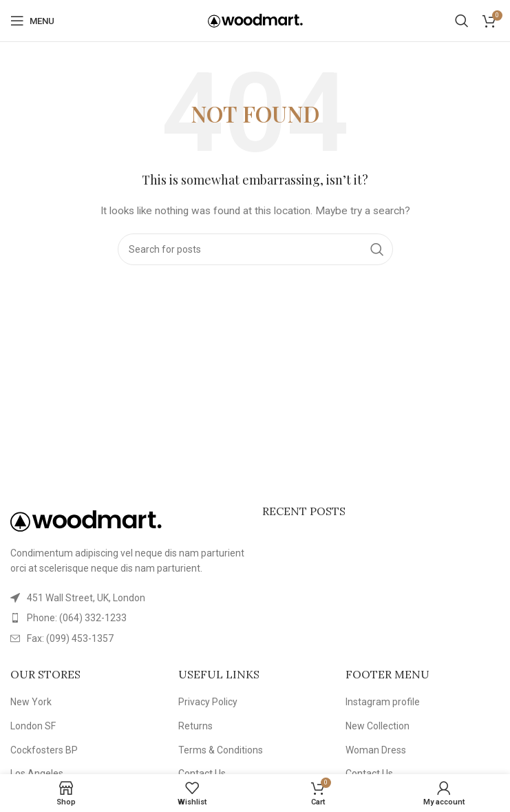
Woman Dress (376, 750)
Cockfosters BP (44, 750)
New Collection (378, 726)
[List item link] (129, 618)
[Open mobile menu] (32, 21)
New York (31, 702)
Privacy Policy (208, 702)
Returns (195, 726)
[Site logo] (255, 20)
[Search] (462, 21)
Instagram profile (383, 702)
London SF (33, 726)
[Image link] (86, 520)
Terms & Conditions (221, 750)
